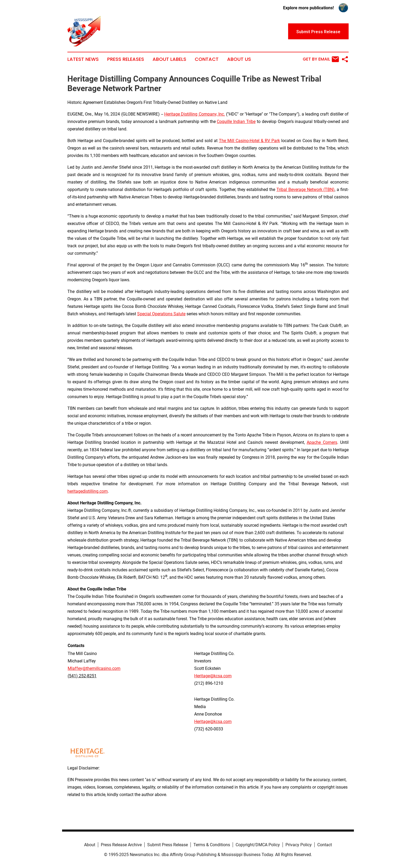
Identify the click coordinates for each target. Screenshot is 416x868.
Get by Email (321, 59)
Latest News (83, 59)
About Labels (169, 59)
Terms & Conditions (212, 845)
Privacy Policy (299, 845)
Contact (207, 59)
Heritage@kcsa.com (213, 676)
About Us (239, 59)
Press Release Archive (121, 845)
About (90, 845)
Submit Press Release (168, 845)
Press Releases (126, 59)
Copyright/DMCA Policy (258, 845)
